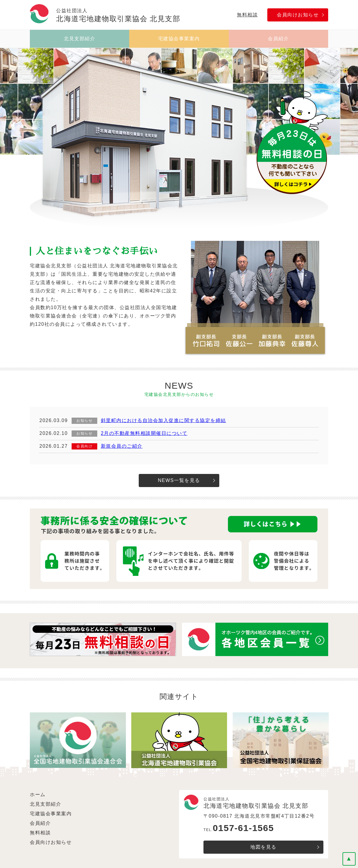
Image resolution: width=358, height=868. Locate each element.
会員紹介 (278, 39)
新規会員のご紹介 (122, 446)
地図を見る (263, 847)
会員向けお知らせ (298, 15)
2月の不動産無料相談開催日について (144, 433)
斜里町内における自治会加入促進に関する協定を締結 (163, 420)
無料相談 (247, 15)
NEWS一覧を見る (179, 480)
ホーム (38, 795)
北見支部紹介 (80, 39)
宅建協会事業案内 (179, 39)
